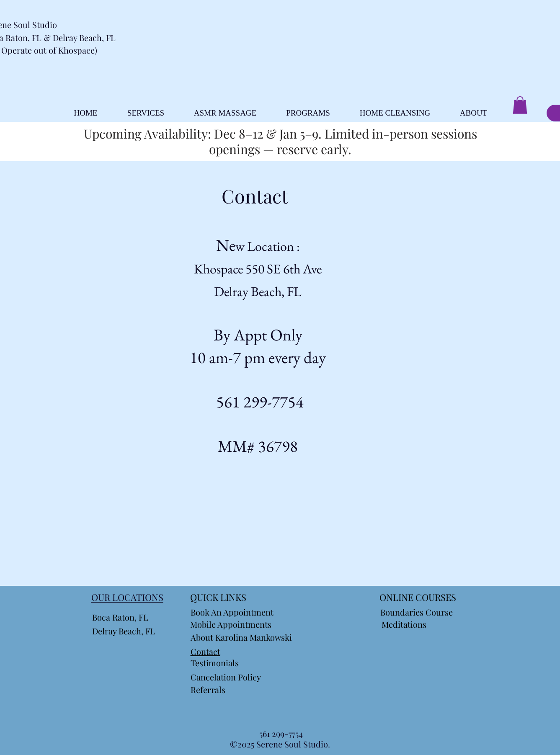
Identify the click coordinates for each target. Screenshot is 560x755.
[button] (520, 105)
